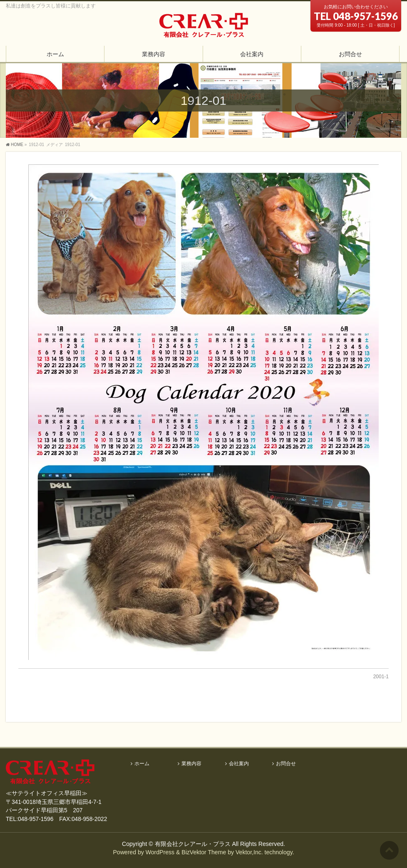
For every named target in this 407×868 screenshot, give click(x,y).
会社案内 (239, 764)
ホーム (142, 764)
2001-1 (381, 677)
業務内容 (191, 764)
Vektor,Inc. (249, 852)
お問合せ (286, 764)
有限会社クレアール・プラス (193, 844)
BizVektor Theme (204, 852)
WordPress (160, 852)
